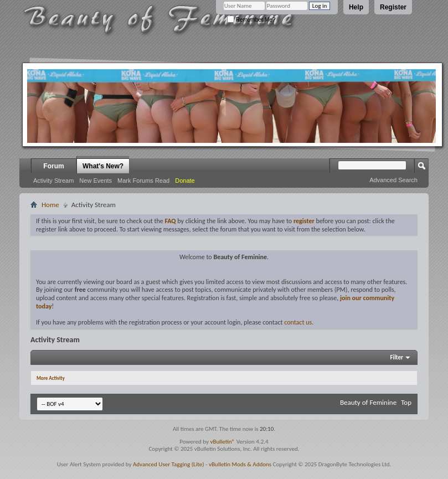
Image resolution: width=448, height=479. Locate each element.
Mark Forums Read (143, 181)
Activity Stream (53, 181)
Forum (53, 166)
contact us (298, 322)
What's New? (103, 166)
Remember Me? (251, 20)
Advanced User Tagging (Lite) (169, 464)
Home (50, 205)
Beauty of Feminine (368, 402)
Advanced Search (393, 180)
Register (393, 7)
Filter (396, 357)
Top (406, 402)
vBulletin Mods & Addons (240, 464)
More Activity (51, 378)
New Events (96, 181)
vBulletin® (222, 442)
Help (356, 7)
